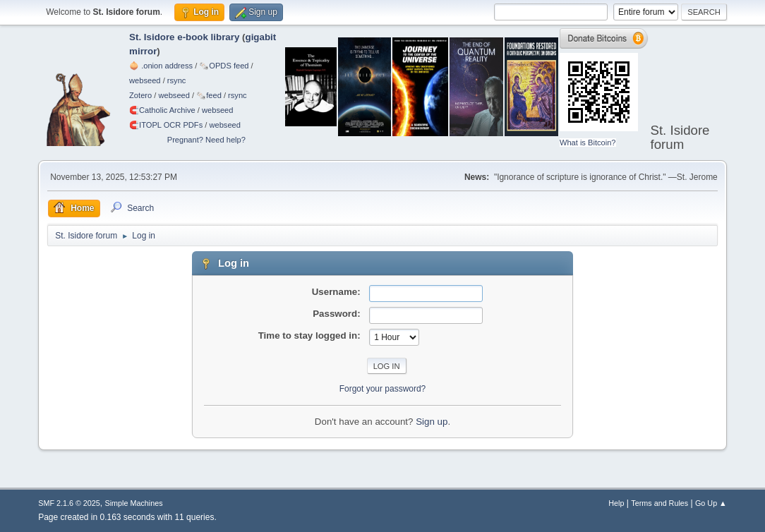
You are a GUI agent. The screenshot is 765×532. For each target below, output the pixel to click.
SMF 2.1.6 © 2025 (69, 503)
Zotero (140, 95)
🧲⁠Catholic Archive (162, 110)
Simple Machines (134, 503)
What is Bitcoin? (588, 143)
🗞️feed (209, 95)
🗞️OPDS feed (224, 66)
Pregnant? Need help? (206, 140)
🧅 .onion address (161, 66)
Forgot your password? (383, 389)
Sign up (432, 422)
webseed (145, 80)
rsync (177, 80)
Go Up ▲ (711, 503)
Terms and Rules (659, 503)
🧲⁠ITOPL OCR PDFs (166, 125)
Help (616, 503)
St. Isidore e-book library (184, 37)
